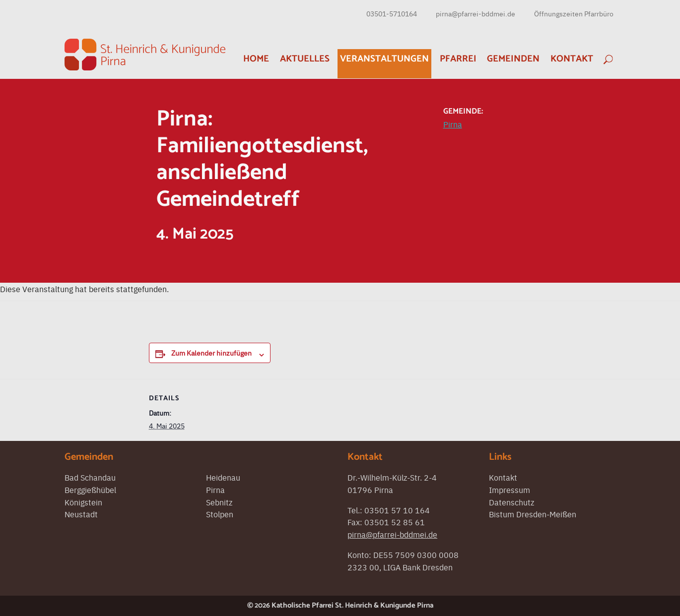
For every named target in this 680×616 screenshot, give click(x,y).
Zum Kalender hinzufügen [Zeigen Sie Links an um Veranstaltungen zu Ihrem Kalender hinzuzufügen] (211, 353)
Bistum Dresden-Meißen (533, 514)
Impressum (510, 490)
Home (256, 59)
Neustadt (81, 514)
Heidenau (223, 477)
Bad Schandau (90, 477)
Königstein (83, 502)
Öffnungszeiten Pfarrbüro (574, 13)
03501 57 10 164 (397, 510)
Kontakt (572, 59)
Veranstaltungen (384, 59)
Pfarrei (458, 59)
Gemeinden (513, 59)
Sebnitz (219, 502)
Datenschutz (511, 502)
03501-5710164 (392, 13)
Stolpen (220, 514)
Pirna (453, 124)
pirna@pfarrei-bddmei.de (476, 13)
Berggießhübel (90, 490)
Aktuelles (305, 59)
